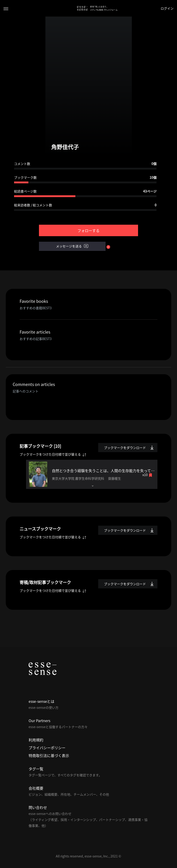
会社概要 (36, 788)
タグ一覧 (36, 769)
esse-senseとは (41, 701)
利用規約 (36, 740)
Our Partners (39, 720)
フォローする (88, 230)
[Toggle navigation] (6, 8)
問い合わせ (38, 807)
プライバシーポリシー (47, 748)
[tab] (92, 474)
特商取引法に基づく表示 (49, 755)
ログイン (167, 8)
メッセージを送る (72, 246)
